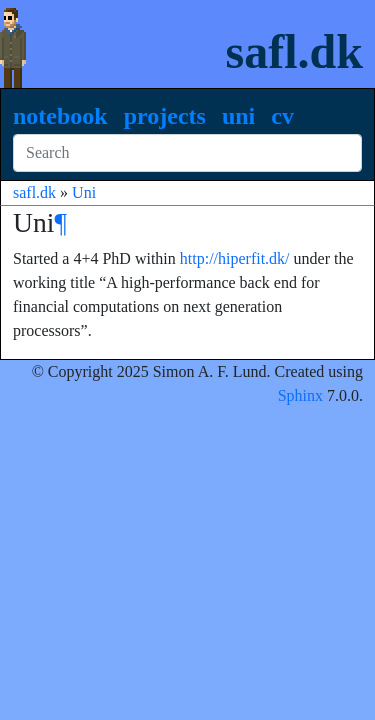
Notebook (60, 116)
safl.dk (294, 51)
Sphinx (300, 395)
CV (282, 116)
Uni (238, 116)
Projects (165, 116)
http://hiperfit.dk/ (235, 258)
